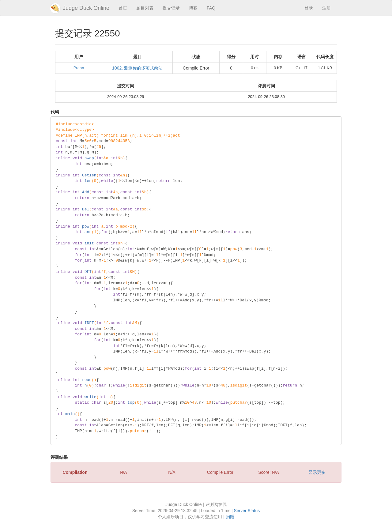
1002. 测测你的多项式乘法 (137, 68)
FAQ (211, 8)
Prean (79, 68)
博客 (193, 8)
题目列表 (145, 8)
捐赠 (230, 517)
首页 (123, 8)
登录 (309, 8)
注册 (326, 8)
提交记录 (171, 8)
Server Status (247, 511)
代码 (55, 112)
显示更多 (317, 472)
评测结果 (59, 457)
